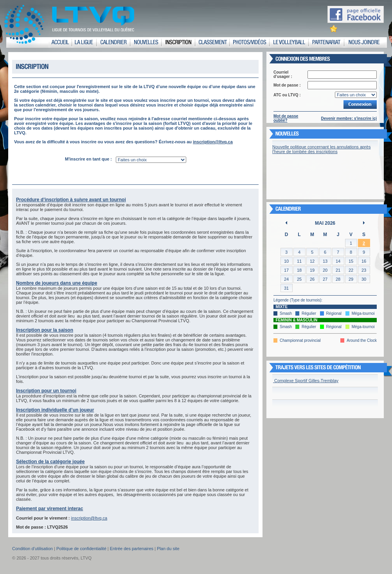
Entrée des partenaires (132, 549)
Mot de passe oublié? (286, 118)
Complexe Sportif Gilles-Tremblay (306, 381)
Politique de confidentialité (81, 549)
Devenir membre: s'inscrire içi (349, 118)
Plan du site (168, 549)
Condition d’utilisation (32, 549)
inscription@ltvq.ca (213, 142)
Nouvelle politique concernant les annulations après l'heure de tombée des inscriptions (321, 149)
